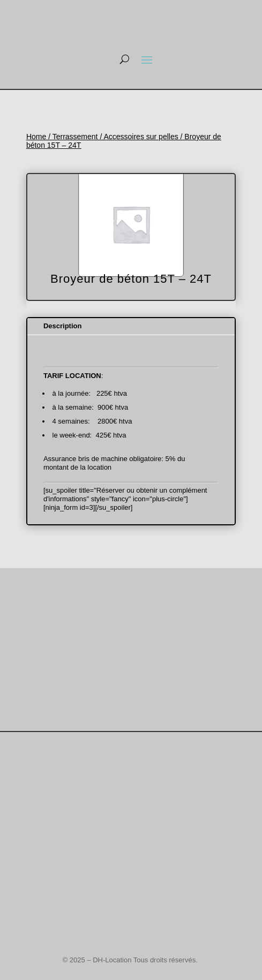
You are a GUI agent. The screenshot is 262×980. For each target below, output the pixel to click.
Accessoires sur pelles (141, 137)
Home (36, 137)
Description (63, 326)
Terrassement (75, 137)
